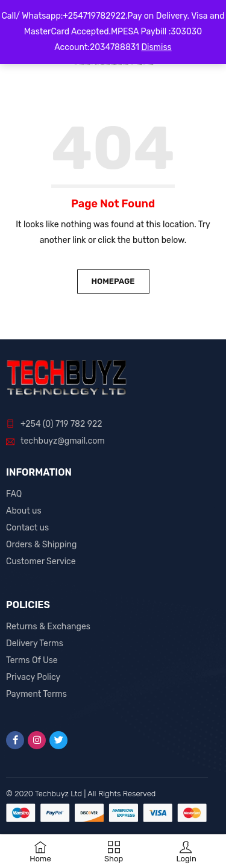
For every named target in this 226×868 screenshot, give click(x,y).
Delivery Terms (35, 643)
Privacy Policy (33, 677)
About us (24, 511)
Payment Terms (36, 694)
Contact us (27, 528)
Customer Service (41, 561)
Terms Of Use (32, 660)
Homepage (113, 281)
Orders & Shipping (41, 545)
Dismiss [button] (156, 47)
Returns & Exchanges (48, 627)
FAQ (14, 494)
